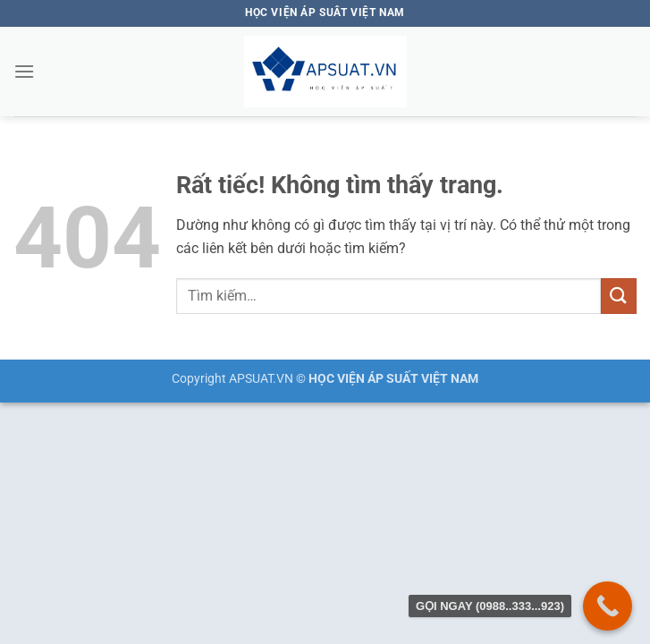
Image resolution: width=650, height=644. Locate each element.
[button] (24, 71)
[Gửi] (619, 296)
